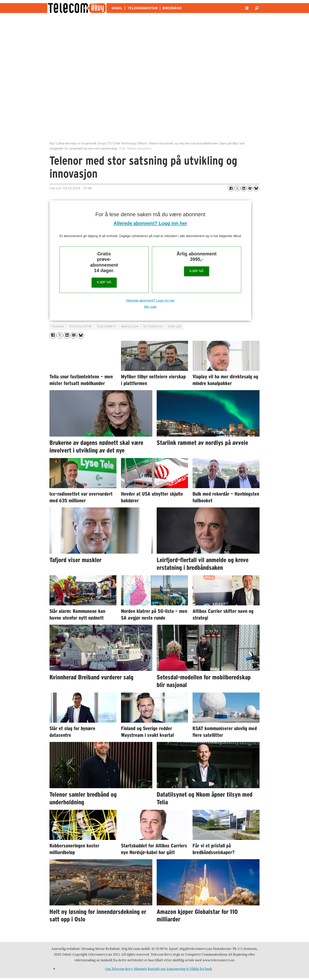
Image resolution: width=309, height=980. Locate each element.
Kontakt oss (156, 969)
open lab (174, 327)
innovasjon (130, 327)
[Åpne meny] (247, 8)
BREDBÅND (172, 8)
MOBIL (117, 8)
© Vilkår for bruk (199, 969)
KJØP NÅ (104, 282)
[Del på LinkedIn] (244, 188)
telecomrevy (106, 327)
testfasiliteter (80, 327)
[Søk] (257, 8)
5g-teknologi (153, 327)
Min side (150, 307)
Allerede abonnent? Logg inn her (150, 223)
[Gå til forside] (77, 8)
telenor (58, 327)
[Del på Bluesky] (256, 188)
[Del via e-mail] (250, 188)
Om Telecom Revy (119, 969)
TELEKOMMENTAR (143, 8)
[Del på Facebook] (231, 188)
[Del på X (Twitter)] (237, 188)
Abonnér (140, 969)
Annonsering (176, 969)
